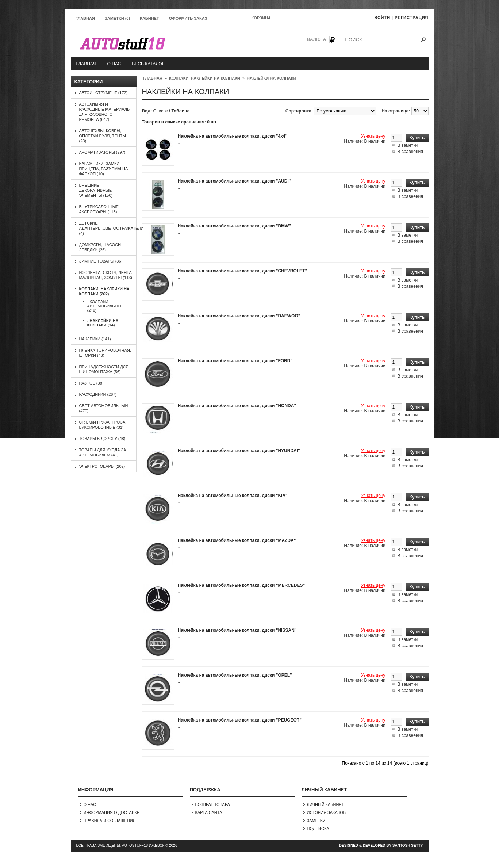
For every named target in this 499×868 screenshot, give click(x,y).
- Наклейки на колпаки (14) (103, 323)
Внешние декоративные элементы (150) (96, 190)
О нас (114, 64)
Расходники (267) (98, 394)
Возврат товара (213, 804)
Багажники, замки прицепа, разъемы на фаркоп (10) (104, 169)
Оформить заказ (188, 18)
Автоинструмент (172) (103, 93)
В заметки (408, 145)
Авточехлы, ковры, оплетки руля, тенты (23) (103, 136)
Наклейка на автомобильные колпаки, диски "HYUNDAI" (239, 451)
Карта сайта (209, 812)
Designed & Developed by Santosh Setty (381, 846)
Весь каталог (148, 64)
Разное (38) (91, 383)
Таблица (180, 111)
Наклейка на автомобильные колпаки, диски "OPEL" (235, 675)
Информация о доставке (112, 812)
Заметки (316, 821)
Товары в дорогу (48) (102, 439)
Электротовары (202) (102, 466)
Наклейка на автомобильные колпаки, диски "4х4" (233, 136)
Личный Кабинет (326, 804)
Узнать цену (373, 136)
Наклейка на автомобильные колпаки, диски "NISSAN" (237, 630)
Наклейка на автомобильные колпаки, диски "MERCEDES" (241, 585)
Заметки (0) (117, 18)
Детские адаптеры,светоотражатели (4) (112, 228)
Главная (85, 18)
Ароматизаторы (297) (102, 152)
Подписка (318, 829)
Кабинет (149, 18)
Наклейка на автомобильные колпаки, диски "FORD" (235, 361)
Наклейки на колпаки (271, 78)
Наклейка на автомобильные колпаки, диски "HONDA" (237, 406)
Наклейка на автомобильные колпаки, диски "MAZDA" (237, 540)
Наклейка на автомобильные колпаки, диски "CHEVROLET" (243, 271)
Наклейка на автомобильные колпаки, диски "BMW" (235, 226)
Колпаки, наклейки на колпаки (205, 78)
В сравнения (410, 152)
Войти (382, 18)
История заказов (327, 812)
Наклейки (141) (95, 339)
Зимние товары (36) (101, 261)
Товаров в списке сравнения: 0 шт (179, 122)
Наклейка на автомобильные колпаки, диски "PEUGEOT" (240, 720)
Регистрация (411, 18)
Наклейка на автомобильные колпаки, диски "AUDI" (234, 181)
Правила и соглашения (110, 821)
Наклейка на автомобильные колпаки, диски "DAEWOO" (239, 316)
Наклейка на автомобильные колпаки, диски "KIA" (233, 496)
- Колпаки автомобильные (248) (106, 306)
